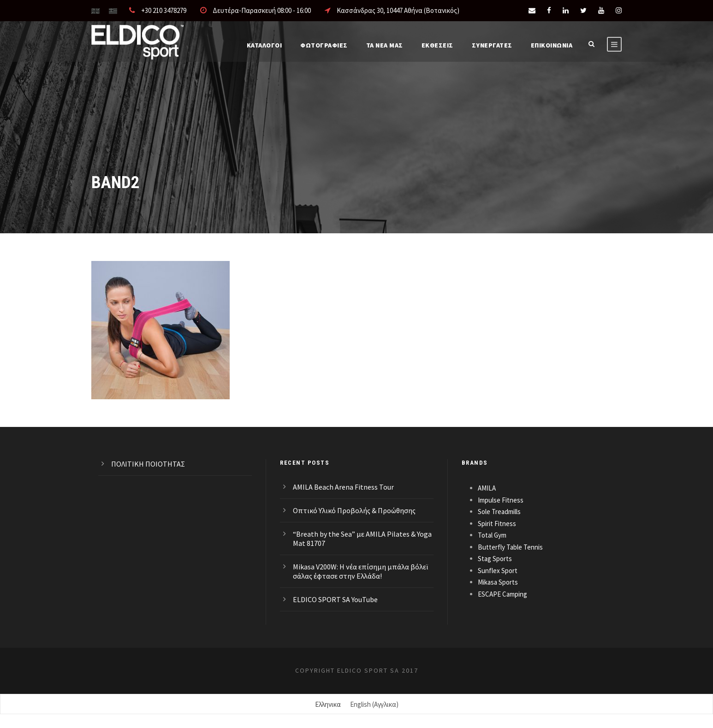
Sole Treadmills (499, 512)
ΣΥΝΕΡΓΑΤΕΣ (492, 45)
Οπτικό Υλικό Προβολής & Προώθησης (354, 510)
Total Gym (492, 535)
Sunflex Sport (498, 571)
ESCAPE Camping (502, 594)
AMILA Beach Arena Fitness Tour (343, 487)
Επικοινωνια (552, 45)
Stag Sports (495, 559)
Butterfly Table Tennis (510, 547)
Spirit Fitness (497, 524)
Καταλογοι (264, 45)
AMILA (487, 488)
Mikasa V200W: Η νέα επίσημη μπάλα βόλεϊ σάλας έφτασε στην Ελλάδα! (360, 571)
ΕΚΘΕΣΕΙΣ (437, 45)
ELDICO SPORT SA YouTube (335, 599)
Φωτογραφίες (324, 45)
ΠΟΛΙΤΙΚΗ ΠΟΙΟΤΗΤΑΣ (148, 464)
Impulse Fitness (501, 500)
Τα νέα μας (385, 45)
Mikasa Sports (498, 582)
